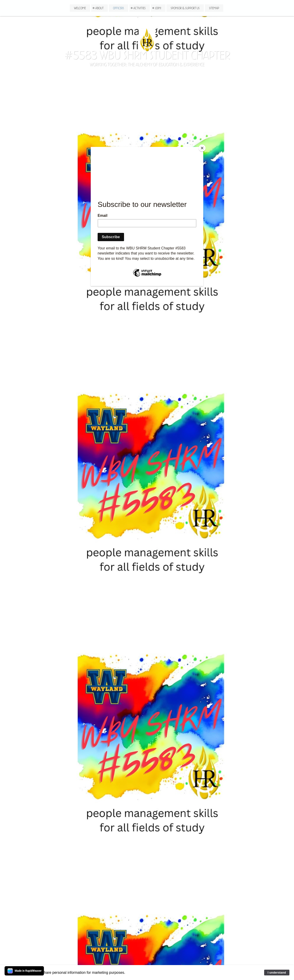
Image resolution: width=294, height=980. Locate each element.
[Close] (202, 148)
